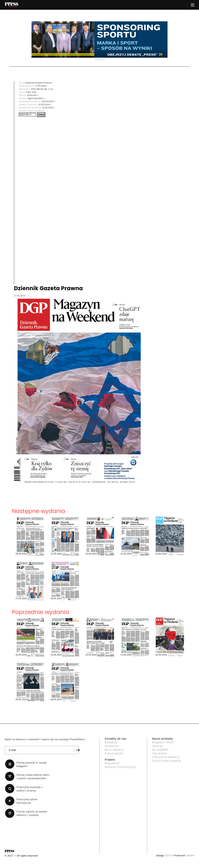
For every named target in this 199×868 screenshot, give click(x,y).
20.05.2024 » (45, 104)
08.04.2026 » (48, 101)
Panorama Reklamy (166, 757)
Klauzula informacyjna (120, 767)
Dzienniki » (33, 95)
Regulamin (112, 763)
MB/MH (190, 856)
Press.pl (157, 746)
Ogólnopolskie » (36, 98)
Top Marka (159, 753)
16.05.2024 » (49, 108)
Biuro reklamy (114, 750)
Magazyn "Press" (163, 742)
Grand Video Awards (167, 761)
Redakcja (111, 742)
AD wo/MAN (160, 750)
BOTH (169, 856)
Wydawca (112, 746)
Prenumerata (114, 753)
